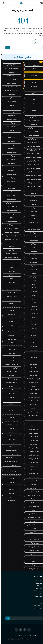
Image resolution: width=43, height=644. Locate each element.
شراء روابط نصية (33, 371)
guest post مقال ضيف (10, 69)
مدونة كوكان (33, 266)
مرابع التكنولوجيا (33, 240)
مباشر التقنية (33, 343)
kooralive (10, 390)
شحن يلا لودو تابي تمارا (33, 495)
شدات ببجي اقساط (33, 426)
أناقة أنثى (33, 288)
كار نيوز (33, 273)
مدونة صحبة (33, 346)
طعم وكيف (33, 332)
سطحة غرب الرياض (33, 135)
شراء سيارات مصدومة (10, 236)
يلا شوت (33, 204)
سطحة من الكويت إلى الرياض (33, 186)
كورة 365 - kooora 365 (10, 461)
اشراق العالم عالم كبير (33, 390)
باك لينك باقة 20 (10, 76)
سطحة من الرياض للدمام (33, 154)
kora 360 (33, 219)
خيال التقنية (33, 244)
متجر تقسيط (33, 466)
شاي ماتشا (33, 565)
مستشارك (33, 100)
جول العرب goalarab (10, 254)
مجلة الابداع (33, 306)
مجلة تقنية (33, 408)
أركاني (33, 339)
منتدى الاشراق (33, 393)
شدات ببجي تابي (33, 437)
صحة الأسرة (38, 594)
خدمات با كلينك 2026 (10, 87)
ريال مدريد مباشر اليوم (10, 289)
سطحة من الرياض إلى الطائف (33, 150)
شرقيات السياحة (33, 350)
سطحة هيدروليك (10, 199)
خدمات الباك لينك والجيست (10, 65)
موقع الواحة (33, 86)
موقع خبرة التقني (33, 277)
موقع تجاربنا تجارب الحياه (10, 91)
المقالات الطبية (38, 596)
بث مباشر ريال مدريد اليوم (10, 257)
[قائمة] (40, 3)
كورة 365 (10, 246)
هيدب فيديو (33, 321)
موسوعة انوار (33, 354)
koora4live (33, 201)
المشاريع (33, 82)
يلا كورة (10, 325)
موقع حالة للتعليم (33, 415)
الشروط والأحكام (37, 608)
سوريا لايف (10, 375)
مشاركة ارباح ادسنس (33, 69)
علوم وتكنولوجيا (10, 336)
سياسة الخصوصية (37, 605)
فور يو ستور (33, 481)
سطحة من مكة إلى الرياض (33, 146)
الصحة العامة (38, 581)
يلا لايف (10, 261)
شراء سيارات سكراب (10, 221)
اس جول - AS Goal (10, 465)
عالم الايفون (33, 259)
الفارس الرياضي (10, 339)
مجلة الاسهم (33, 251)
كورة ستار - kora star (10, 372)
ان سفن (33, 237)
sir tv (10, 279)
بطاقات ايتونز (33, 532)
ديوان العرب (10, 94)
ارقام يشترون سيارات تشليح (10, 232)
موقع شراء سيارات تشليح (10, 229)
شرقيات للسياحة (10, 472)
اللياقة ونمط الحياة (37, 591)
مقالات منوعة (10, 332)
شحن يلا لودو (33, 521)
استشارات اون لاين (33, 313)
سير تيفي (10, 275)
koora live (33, 212)
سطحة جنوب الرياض (10, 210)
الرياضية (10, 105)
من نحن (39, 603)
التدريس (33, 386)
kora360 (33, 197)
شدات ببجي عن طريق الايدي (33, 488)
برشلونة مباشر (10, 123)
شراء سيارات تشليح (10, 225)
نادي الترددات (33, 310)
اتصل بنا (39, 611)
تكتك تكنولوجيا (33, 262)
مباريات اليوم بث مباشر (33, 223)
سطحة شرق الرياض (33, 132)
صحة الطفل (39, 586)
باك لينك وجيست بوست (33, 401)
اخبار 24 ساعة (33, 419)
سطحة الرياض (33, 117)
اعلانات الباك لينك (33, 382)
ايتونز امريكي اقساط (33, 503)
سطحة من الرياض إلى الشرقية (33, 157)
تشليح (10, 218)
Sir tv (10, 268)
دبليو (33, 103)
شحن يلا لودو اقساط (33, 451)
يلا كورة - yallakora (10, 383)
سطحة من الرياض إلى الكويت (33, 183)
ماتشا (33, 561)
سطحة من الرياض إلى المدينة (33, 175)
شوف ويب (33, 248)
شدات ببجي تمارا (33, 429)
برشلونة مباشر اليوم (10, 293)
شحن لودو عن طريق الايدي (33, 525)
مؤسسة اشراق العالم (12, 639)
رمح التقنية (33, 324)
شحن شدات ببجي (33, 514)
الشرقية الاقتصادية (33, 255)
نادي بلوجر (33, 281)
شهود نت (33, 335)
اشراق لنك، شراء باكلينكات (33, 379)
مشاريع (10, 98)
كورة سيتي (10, 250)
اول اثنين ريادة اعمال (33, 65)
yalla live (10, 304)
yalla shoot (10, 116)
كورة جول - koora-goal (10, 425)
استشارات (10, 411)
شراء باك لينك (33, 364)
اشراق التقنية (33, 233)
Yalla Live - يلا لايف (10, 450)
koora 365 (10, 394)
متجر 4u (33, 484)
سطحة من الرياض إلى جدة (33, 139)
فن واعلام (10, 404)
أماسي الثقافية (33, 291)
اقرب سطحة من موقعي (33, 121)
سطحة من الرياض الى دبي (33, 161)
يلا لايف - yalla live (10, 379)
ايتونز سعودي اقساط (33, 448)
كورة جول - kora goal (10, 368)
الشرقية (33, 93)
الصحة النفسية (38, 588)
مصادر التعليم (33, 404)
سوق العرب (10, 72)
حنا (33, 558)
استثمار (33, 110)
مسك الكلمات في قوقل (33, 229)
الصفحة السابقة (35, 40)
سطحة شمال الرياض (33, 128)
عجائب (33, 284)
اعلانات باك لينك (10, 102)
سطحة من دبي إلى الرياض (33, 164)
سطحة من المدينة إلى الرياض (33, 179)
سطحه (10, 192)
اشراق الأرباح (33, 357)
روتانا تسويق (33, 302)
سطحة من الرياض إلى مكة (33, 143)
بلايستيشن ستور (33, 536)
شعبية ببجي (33, 528)
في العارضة (10, 321)
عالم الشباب (33, 76)
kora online (10, 486)
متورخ (33, 295)
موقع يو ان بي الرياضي (33, 412)
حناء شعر (33, 554)
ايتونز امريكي (33, 444)
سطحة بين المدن (10, 196)
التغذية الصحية (38, 583)
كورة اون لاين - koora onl (11, 454)
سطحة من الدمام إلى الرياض (33, 172)
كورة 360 (10, 490)
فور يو (33, 510)
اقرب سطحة (33, 124)
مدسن (33, 299)
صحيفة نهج (33, 270)
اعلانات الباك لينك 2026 (33, 397)
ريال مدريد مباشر (10, 127)
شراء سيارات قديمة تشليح (10, 240)
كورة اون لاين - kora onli (11, 364)
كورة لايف (33, 193)
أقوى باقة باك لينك (10, 83)
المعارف (33, 317)
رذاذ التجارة (33, 328)
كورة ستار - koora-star (10, 421)
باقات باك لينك (33, 375)
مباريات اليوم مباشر (10, 119)
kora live (10, 386)
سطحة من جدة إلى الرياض (33, 168)
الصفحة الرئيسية (35, 43)
